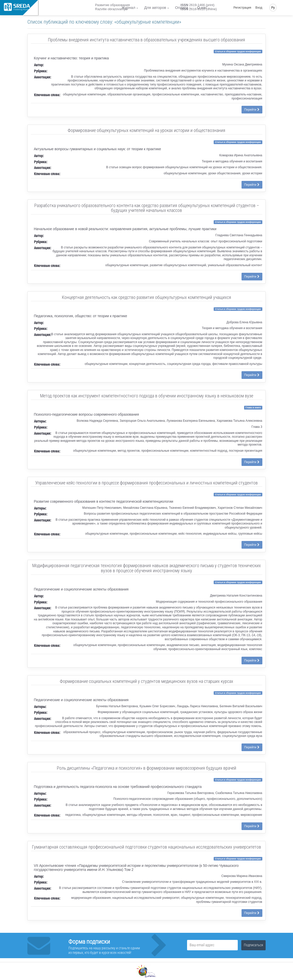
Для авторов (155, 7)
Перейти (252, 110)
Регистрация (242, 8)
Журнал (128, 7)
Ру (273, 8)
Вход (259, 8)
